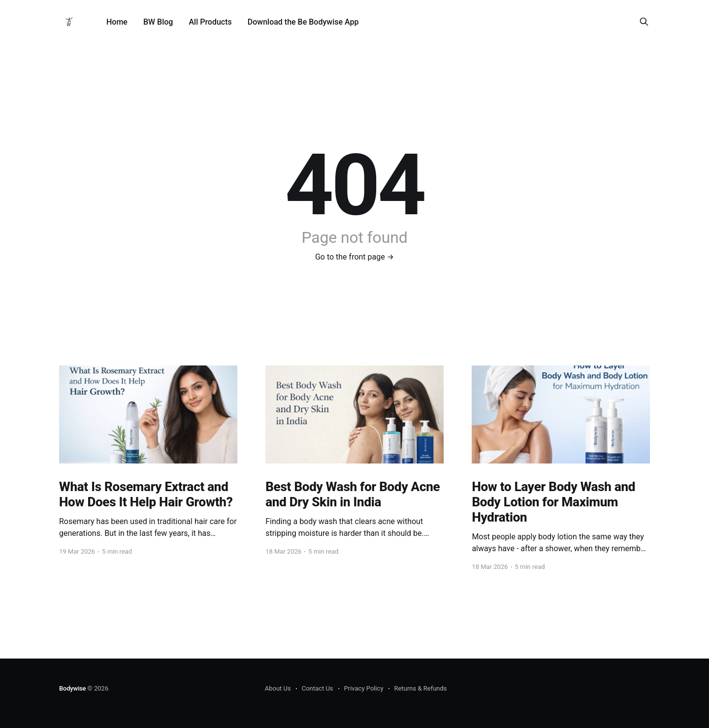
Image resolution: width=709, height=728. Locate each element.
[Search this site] (644, 22)
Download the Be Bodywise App (303, 22)
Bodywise (72, 688)
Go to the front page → (354, 257)
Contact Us (318, 688)
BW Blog (158, 22)
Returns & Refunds (421, 688)
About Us (278, 688)
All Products (210, 22)
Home (117, 22)
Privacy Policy (364, 688)
